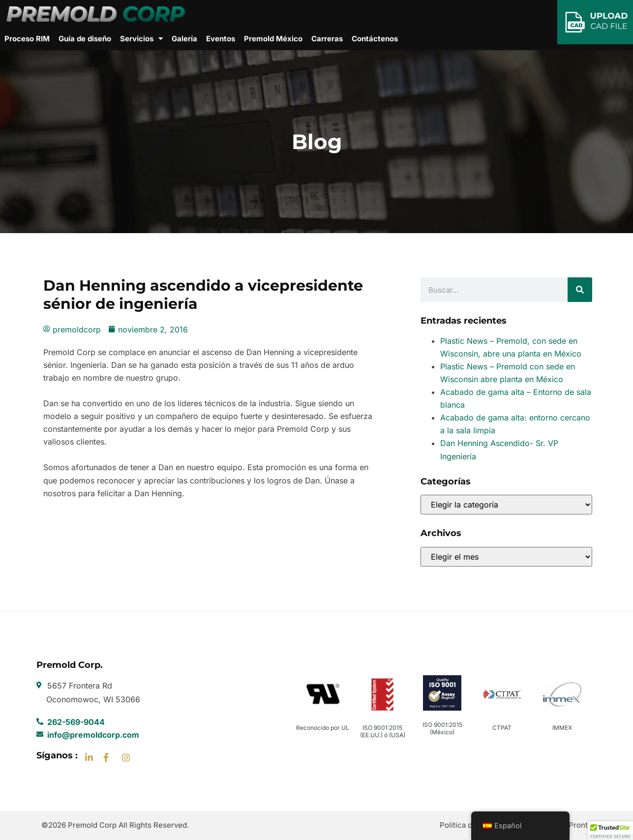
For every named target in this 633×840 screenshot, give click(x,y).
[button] (610, 831)
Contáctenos (375, 39)
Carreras (327, 39)
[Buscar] (580, 290)
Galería (184, 39)
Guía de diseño (85, 39)
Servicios (141, 39)
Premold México (273, 39)
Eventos (221, 39)
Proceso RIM (27, 39)
